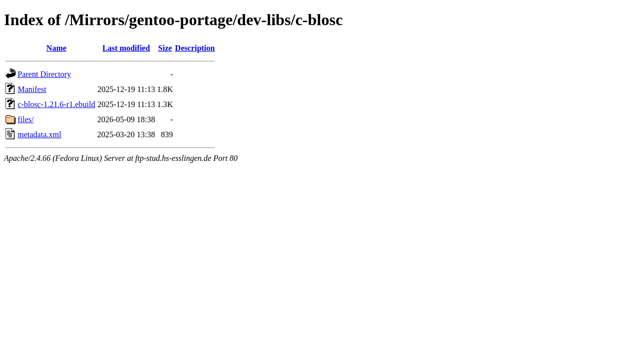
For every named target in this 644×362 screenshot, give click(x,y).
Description (195, 48)
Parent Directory (44, 74)
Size (165, 48)
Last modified (126, 48)
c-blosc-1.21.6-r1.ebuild (56, 104)
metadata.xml (39, 134)
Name (56, 48)
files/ (26, 119)
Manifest (32, 89)
